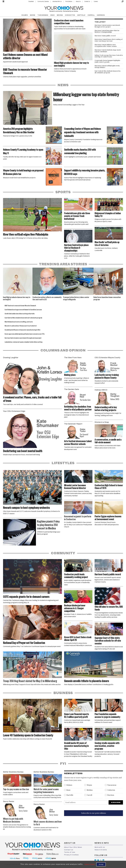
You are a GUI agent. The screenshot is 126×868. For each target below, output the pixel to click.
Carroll (89, 795)
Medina (90, 790)
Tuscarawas (112, 785)
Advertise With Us (57, 1)
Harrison (111, 795)
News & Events (101, 850)
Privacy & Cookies (71, 855)
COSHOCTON (70, 15)
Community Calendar (43, 1)
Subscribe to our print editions (94, 813)
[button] (119, 284)
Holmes (69, 785)
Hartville (70, 795)
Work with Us (100, 847)
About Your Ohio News (73, 847)
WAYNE (33, 15)
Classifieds (31, 1)
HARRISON (101, 15)
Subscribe (116, 802)
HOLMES (25, 15)
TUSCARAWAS (43, 15)
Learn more (90, 864)
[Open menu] (3, 1)
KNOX (52, 15)
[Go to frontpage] (64, 9)
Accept (101, 864)
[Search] (123, 1)
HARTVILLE (81, 15)
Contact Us (87, 1)
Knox (68, 790)
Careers (96, 1)
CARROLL (91, 15)
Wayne (89, 785)
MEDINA (60, 15)
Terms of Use (70, 852)
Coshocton (111, 790)
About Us (78, 1)
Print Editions (69, 1)
